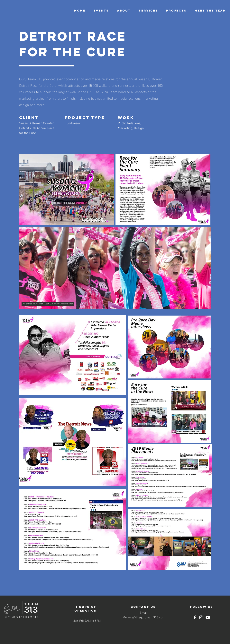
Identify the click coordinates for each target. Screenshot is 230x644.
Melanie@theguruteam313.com (144, 618)
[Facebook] (195, 617)
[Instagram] (201, 617)
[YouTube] (208, 617)
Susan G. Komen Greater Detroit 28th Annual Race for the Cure (37, 128)
